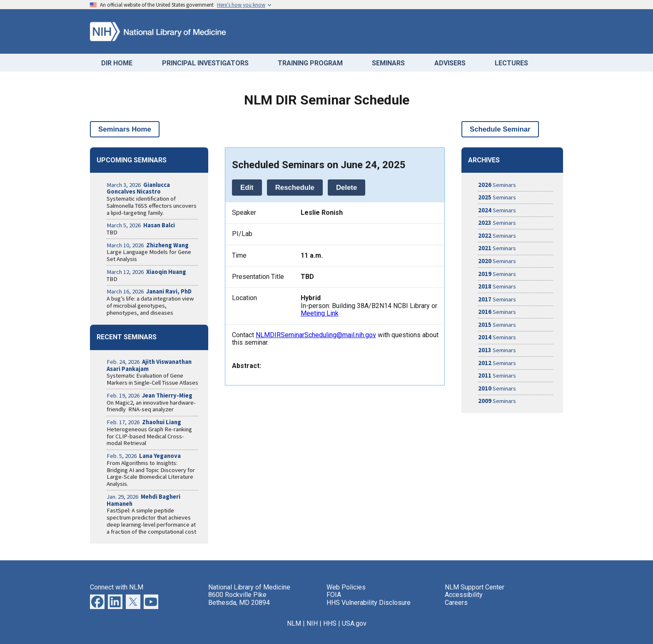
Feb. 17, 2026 (144, 422)
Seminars (497, 185)
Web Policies (346, 587)
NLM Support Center (475, 587)
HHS (330, 623)
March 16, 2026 (149, 291)
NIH (312, 623)
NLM (294, 623)
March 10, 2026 (148, 245)
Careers (456, 603)
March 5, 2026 (141, 225)
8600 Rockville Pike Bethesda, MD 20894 (239, 598)
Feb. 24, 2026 (149, 365)
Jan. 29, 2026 (143, 500)
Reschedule (295, 188)
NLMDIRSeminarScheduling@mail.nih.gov (316, 335)
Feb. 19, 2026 (150, 395)
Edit (247, 188)
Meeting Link (320, 313)
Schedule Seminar (500, 129)
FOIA (334, 595)
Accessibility (464, 595)
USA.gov (354, 623)
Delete (346, 188)
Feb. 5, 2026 (144, 456)
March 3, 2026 (138, 188)
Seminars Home (125, 129)
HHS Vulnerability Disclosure (369, 603)
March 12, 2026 (146, 272)
